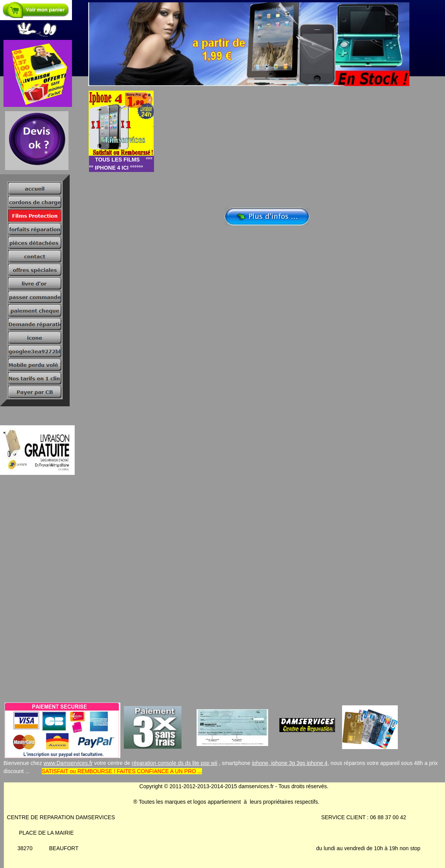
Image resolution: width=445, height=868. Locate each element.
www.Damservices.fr (68, 763)
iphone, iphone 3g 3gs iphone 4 (290, 763)
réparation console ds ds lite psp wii (175, 763)
